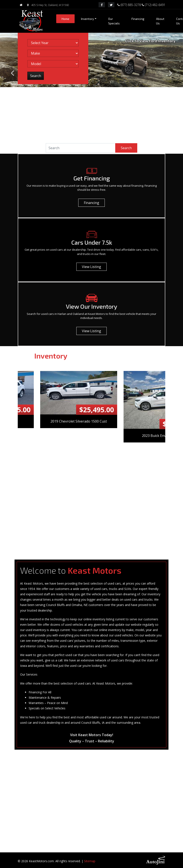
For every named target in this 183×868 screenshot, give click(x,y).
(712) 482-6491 (153, 4)
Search (126, 148)
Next (167, 457)
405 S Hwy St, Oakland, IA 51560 (47, 5)
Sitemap (90, 861)
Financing (91, 203)
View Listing (91, 267)
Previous (16, 457)
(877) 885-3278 (130, 4)
